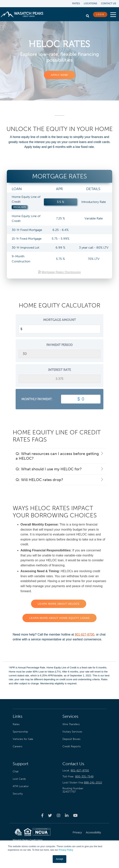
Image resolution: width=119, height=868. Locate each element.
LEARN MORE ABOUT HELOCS (59, 604)
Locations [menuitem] (91, 3)
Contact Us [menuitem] (109, 3)
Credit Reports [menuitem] (71, 746)
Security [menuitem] (18, 794)
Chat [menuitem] (16, 771)
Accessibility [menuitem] (93, 832)
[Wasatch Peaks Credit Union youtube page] (75, 815)
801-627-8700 (84, 634)
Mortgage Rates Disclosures (61, 272)
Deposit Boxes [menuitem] (71, 739)
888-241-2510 (93, 783)
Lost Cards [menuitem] (19, 779)
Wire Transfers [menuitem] (71, 724)
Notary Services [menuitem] (72, 732)
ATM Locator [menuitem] (21, 786)
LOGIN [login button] (100, 14)
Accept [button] (60, 859)
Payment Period (59, 345)
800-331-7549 (84, 777)
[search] (88, 15)
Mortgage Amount (60, 320)
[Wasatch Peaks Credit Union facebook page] (42, 815)
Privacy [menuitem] (77, 832)
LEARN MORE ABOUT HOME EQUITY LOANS (59, 618)
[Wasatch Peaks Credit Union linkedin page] (67, 815)
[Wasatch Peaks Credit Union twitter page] (50, 815)
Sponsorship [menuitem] (20, 732)
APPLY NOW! (59, 75)
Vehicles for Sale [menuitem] (23, 739)
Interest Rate (60, 370)
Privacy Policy (66, 850)
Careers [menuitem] (17, 746)
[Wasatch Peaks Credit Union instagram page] (59, 815)
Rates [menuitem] (76, 3)
